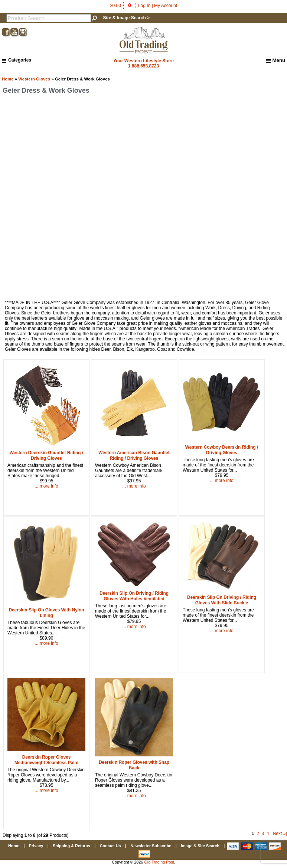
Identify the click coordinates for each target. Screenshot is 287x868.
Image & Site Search (200, 846)
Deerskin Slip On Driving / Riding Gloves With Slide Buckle (222, 600)
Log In (144, 6)
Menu (276, 60)
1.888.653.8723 (143, 66)
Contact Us (110, 846)
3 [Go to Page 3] (263, 834)
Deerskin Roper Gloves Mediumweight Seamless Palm (46, 760)
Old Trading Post (159, 862)
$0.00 (121, 6)
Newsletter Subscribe (151, 846)
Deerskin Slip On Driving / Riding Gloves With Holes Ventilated (134, 596)
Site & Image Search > (126, 18)
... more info (46, 486)
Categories (17, 60)
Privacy (36, 846)
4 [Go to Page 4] (268, 834)
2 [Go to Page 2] (258, 834)
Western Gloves (34, 79)
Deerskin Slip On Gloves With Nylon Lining (46, 613)
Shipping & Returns (71, 846)
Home (8, 79)
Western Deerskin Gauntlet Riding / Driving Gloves (46, 456)
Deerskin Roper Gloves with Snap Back (134, 765)
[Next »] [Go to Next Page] (279, 834)
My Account (166, 6)
